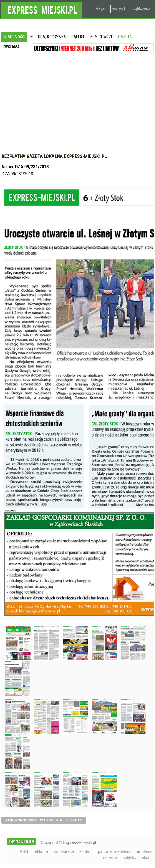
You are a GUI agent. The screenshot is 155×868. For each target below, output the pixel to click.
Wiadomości (14, 37)
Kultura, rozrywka (48, 37)
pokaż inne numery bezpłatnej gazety (44, 820)
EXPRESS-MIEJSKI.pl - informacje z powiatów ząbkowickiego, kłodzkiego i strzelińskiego (42, 9)
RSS (24, 851)
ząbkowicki (142, 8)
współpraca (64, 851)
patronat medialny (114, 851)
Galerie (78, 37)
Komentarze (102, 37)
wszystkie (120, 9)
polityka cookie (136, 858)
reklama (41, 851)
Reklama (12, 47)
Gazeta (125, 37)
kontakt (86, 851)
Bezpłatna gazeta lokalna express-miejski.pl (54, 156)
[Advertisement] (77, 107)
